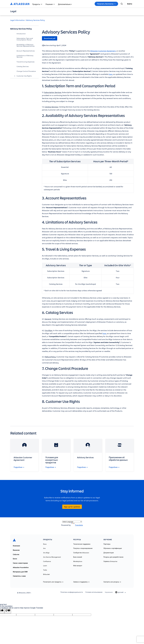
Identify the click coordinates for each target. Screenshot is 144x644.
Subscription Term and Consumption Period (25, 39)
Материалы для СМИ (20, 572)
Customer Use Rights (24, 76)
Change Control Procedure (26, 71)
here (111, 74)
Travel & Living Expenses (26, 62)
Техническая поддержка (82, 544)
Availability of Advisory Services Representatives (26, 45)
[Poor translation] (8, 611)
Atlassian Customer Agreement (103, 51)
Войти (130, 4)
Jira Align (46, 553)
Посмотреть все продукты (53, 582)
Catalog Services (23, 66)
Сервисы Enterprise (110, 561)
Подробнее (19, 467)
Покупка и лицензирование (83, 548)
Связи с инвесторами (20, 563)
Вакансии (16, 550)
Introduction (21, 34)
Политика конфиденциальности (72, 592)
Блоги (15, 559)
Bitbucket (46, 574)
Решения (50, 4)
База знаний (78, 557)
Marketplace (78, 561)
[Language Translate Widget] (72, 522)
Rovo (45, 544)
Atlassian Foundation (21, 567)
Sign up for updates (72, 507)
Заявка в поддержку (81, 582)
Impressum (109, 592)
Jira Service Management (52, 557)
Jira (44, 548)
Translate (77, 525)
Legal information (17, 20)
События (16, 554)
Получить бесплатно (106, 4)
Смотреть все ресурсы (112, 582)
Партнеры (107, 544)
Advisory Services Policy (35, 20)
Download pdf (50, 38)
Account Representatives (26, 51)
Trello (45, 570)
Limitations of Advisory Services (25, 56)
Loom (45, 566)
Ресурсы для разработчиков (113, 557)
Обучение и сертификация (113, 548)
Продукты (37, 4)
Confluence (47, 561)
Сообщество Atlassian (81, 553)
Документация (109, 553)
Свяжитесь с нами (19, 576)
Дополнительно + (65, 4)
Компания (16, 546)
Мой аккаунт (78, 566)
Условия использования (94, 592)
